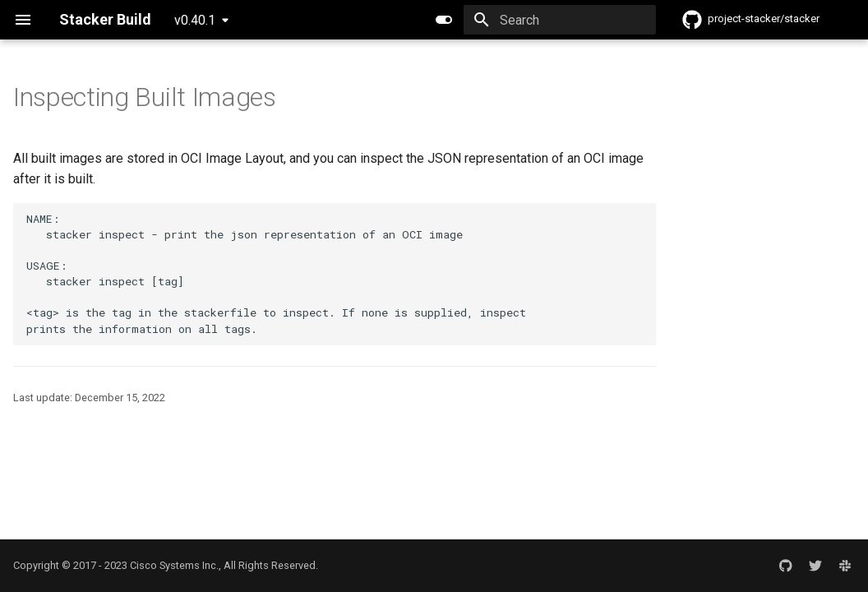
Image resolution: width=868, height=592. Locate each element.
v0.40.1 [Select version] (195, 20)
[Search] (560, 20)
